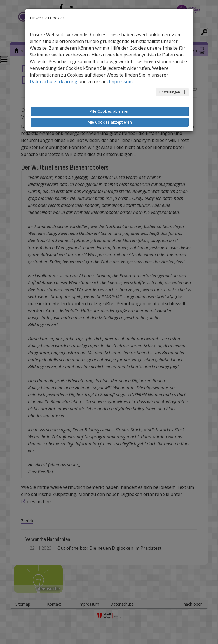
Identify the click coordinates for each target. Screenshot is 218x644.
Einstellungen (170, 92)
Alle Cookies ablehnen (110, 111)
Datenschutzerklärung (53, 82)
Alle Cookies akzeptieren (110, 122)
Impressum (121, 82)
